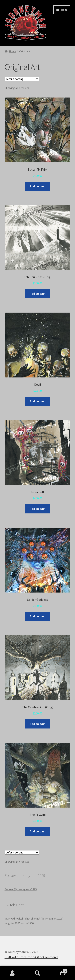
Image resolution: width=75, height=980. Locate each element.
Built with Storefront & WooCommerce (31, 957)
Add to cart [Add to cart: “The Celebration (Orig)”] (38, 724)
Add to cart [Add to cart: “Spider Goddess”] (38, 616)
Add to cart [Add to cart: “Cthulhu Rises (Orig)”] (38, 294)
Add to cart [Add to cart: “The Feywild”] (38, 831)
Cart (59, 970)
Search (37, 973)
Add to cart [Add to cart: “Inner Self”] (38, 509)
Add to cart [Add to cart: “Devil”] (38, 401)
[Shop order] (22, 79)
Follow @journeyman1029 (21, 889)
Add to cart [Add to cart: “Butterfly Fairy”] (38, 186)
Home (13, 51)
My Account (12, 973)
